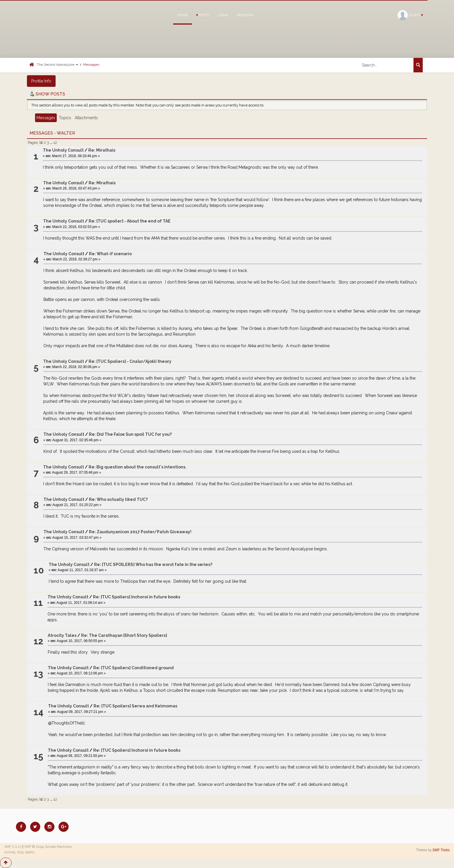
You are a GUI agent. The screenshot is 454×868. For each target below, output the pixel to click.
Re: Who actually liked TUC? (118, 499)
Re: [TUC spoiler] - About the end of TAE (130, 221)
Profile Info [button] (41, 81)
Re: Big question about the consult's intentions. (138, 467)
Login (223, 15)
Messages (91, 65)
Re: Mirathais (102, 150)
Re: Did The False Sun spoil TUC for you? (130, 434)
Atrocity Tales (62, 635)
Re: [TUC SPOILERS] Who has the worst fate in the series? (153, 564)
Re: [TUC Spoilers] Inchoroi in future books (137, 597)
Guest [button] (410, 15)
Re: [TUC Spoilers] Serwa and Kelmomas (135, 706)
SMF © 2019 (34, 847)
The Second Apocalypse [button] (57, 65)
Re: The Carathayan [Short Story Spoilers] (124, 635)
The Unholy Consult (63, 150)
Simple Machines (58, 847)
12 (55, 142)
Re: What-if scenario (110, 254)
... (52, 142)
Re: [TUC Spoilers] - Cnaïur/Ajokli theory (130, 361)
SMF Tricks (441, 850)
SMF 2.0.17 (13, 847)
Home (183, 15)
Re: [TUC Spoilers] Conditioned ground (133, 668)
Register (245, 15)
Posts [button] (203, 15)
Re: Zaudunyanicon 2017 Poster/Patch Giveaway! (140, 532)
